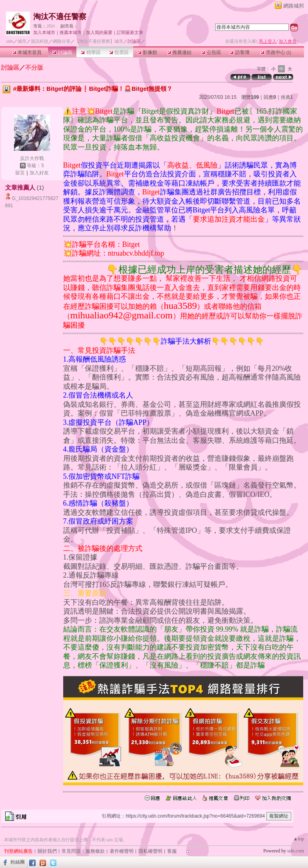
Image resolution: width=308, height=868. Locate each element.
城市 (22, 41)
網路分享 (62, 41)
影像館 (147, 52)
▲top (299, 839)
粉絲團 (18, 862)
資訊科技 (40, 41)
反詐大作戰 (32, 158)
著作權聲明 (122, 851)
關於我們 (47, 851)
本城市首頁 (27, 52)
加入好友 (39, 173)
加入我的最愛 (99, 32)
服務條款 (95, 851)
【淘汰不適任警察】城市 (99, 41)
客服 (172, 851)
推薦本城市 (71, 32)
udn (10, 41)
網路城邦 (294, 6)
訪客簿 (239, 52)
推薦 (287, 97)
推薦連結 (179, 52)
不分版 (34, 67)
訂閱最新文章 (130, 32)
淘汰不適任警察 (60, 17)
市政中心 (276, 52)
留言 (20, 173)
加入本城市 (44, 32)
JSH (51, 26)
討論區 (62, 52)
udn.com (296, 851)
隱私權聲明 (150, 851)
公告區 (211, 52)
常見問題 (71, 851)
